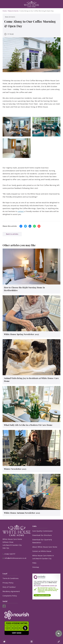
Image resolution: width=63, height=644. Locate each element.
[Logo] (31, 4)
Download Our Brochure (42, 535)
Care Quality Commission (42, 531)
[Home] (4, 642)
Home (5, 11)
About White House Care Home (45, 547)
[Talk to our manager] (59, 634)
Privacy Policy (8, 583)
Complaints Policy (10, 596)
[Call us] (59, 642)
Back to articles (12, 234)
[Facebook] (4, 607)
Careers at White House (42, 551)
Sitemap (36, 567)
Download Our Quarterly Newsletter (42, 541)
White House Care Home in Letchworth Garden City (43, 557)
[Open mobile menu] (31, 642)
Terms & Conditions (11, 578)
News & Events (13, 11)
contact (21, 211)
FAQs (34, 563)
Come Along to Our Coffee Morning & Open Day (37, 11)
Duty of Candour (9, 587)
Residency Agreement (11, 591)
